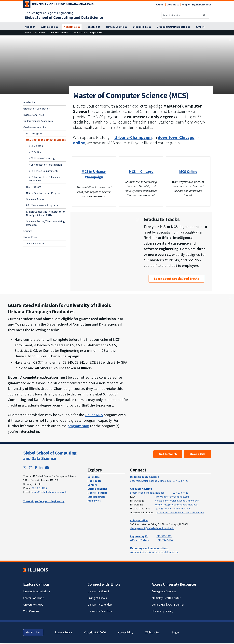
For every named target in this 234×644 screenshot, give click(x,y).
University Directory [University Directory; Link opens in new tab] (100, 611)
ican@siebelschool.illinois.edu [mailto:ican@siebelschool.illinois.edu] (172, 497)
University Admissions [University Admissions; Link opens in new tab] (37, 591)
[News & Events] (117, 27)
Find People (94, 481)
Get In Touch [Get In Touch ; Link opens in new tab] (168, 454)
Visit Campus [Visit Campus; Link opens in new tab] (31, 611)
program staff (78, 426)
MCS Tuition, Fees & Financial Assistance (45, 179)
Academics (29, 102)
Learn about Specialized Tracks (176, 279)
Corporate (173, 4)
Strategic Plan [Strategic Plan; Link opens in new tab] (96, 497)
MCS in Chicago (141, 172)
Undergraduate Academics (38, 121)
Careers (92, 485)
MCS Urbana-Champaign (42, 158)
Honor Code (30, 237)
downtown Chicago (176, 137)
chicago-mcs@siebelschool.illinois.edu (177, 501)
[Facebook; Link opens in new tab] (36, 468)
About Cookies (33, 632)
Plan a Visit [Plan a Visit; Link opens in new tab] (94, 501)
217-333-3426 (39, 488)
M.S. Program (34, 187)
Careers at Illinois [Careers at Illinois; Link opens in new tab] (34, 598)
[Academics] (72, 27)
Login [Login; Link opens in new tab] (175, 632)
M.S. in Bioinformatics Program (44, 193)
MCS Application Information (45, 165)
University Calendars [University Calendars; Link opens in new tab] (100, 605)
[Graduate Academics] (60, 33)
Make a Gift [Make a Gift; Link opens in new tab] (198, 454)
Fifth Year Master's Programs (42, 205)
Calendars (94, 477)
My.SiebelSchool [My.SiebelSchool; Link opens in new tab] (202, 4)
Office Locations (97, 489)
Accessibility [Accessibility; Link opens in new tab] (126, 632)
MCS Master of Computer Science (46, 140)
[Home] (28, 33)
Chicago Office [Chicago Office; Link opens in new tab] (139, 520)
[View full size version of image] (230, 39)
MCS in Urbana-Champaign (94, 174)
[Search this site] (180, 15)
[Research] (93, 27)
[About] (30, 27)
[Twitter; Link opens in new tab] (25, 468)
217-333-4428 (180, 481)
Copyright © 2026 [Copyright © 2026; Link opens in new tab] (95, 632)
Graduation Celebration (37, 109)
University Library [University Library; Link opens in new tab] (162, 611)
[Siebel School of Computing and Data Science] (64, 17)
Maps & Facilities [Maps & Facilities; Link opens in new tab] (97, 493)
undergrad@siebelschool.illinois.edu (151, 481)
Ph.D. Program (34, 133)
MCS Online (35, 152)
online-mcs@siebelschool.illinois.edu (176, 504)
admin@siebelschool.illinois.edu (49, 492)
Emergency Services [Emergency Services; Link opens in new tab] (164, 591)
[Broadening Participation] (173, 27)
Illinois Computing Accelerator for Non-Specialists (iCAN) (45, 213)
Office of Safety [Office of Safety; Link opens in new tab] (140, 540)
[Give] (200, 27)
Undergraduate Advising (145, 477)
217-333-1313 (164, 536)
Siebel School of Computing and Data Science (50, 456)
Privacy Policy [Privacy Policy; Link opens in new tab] (63, 632)
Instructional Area (34, 115)
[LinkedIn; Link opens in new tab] (41, 468)
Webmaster (152, 632)
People (186, 4)
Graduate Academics (35, 127)
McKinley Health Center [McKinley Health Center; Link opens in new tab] (166, 598)
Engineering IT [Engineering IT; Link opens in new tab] (139, 536)
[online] (79, 143)
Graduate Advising (141, 489)
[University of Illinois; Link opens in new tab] (36, 570)
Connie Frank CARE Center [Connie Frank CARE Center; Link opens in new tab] (168, 605)
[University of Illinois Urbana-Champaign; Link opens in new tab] (60, 5)
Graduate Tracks (35, 199)
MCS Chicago (36, 146)
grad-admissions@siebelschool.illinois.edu (180, 512)
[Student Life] (142, 27)
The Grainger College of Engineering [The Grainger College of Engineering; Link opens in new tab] (49, 13)
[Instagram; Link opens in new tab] (31, 468)
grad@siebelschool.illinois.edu (147, 493)
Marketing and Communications (149, 548)
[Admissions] (50, 27)
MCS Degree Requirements (44, 171)
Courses (28, 231)
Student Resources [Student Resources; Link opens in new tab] (34, 243)
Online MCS (94, 415)
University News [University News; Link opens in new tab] (33, 605)
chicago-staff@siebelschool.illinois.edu (152, 528)
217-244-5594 (165, 540)
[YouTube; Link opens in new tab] (47, 468)
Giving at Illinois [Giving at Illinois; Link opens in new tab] (97, 598)
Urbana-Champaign (133, 137)
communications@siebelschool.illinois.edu (154, 552)
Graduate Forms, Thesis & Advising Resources (45, 223)
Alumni (160, 4)
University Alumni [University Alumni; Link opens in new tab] (98, 591)
